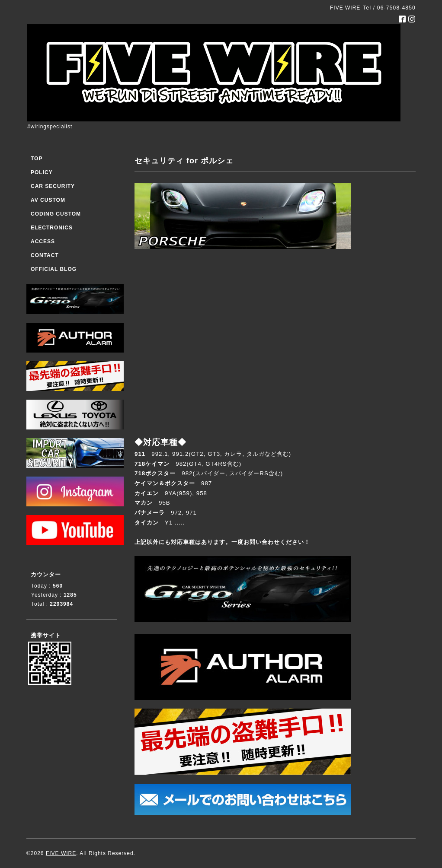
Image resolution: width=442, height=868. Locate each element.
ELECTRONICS (52, 228)
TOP (37, 159)
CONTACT (45, 255)
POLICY (42, 172)
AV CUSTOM (48, 200)
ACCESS (43, 242)
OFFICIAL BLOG (54, 269)
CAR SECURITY (53, 186)
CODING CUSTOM (56, 214)
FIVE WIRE (61, 853)
